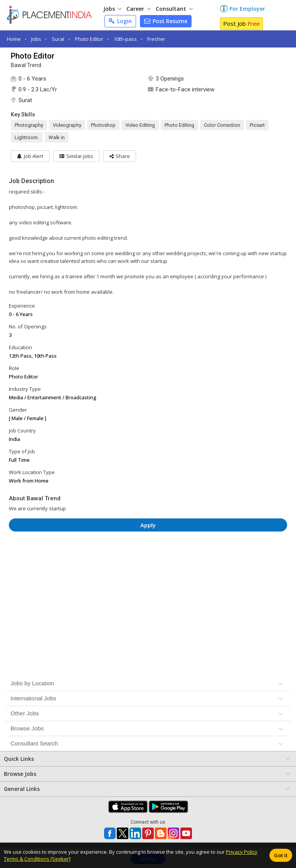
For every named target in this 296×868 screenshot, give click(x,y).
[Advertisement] (148, 560)
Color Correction (222, 125)
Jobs (112, 9)
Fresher (156, 39)
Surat (58, 39)
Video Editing (140, 125)
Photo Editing (179, 125)
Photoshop (103, 125)
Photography (29, 125)
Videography (67, 125)
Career (139, 9)
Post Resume (166, 21)
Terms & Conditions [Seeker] (37, 859)
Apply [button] (148, 525)
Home (14, 39)
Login (120, 21)
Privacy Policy (242, 852)
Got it (281, 855)
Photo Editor (89, 39)
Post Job (241, 24)
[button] (120, 156)
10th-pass (125, 39)
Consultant (174, 9)
